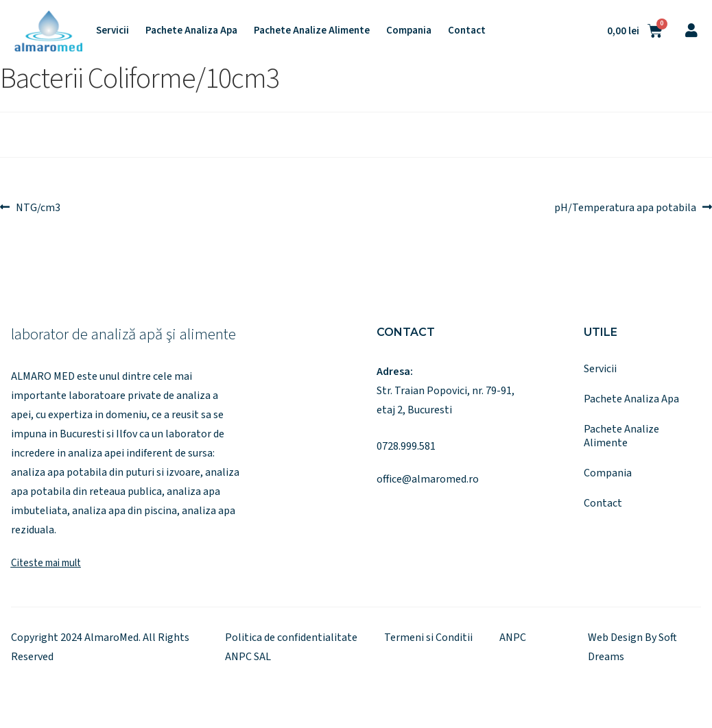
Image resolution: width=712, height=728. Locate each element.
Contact (467, 31)
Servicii (112, 31)
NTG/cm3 (38, 206)
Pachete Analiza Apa (191, 31)
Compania (409, 31)
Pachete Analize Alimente (312, 31)
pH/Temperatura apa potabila (625, 206)
